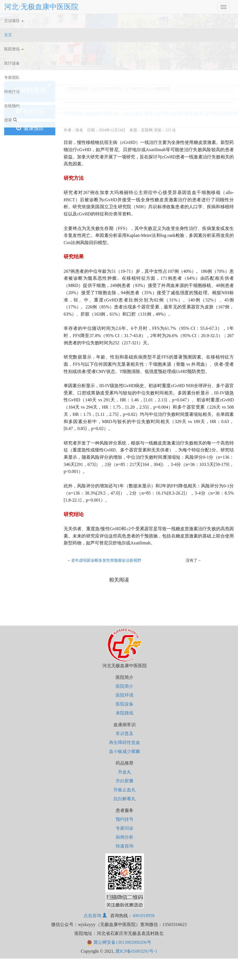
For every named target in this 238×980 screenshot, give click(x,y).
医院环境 (125, 695)
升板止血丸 (125, 790)
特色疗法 (12, 92)
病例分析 (125, 837)
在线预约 (12, 106)
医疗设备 (12, 63)
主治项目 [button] (14, 21)
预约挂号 (125, 819)
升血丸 (125, 772)
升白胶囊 (125, 781)
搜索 (11, 120)
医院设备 (125, 704)
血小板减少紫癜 (125, 751)
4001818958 (143, 916)
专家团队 (12, 78)
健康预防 (30, 128)
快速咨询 (125, 846)
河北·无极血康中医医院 (41, 7)
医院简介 (125, 686)
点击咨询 (96, 916)
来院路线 (125, 713)
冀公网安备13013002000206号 (119, 942)
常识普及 (125, 734)
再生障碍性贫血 (125, 742)
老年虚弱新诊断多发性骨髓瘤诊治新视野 (106, 560)
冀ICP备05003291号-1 (136, 951)
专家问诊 (125, 828)
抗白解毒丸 (125, 799)
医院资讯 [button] (14, 49)
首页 (15, 34)
